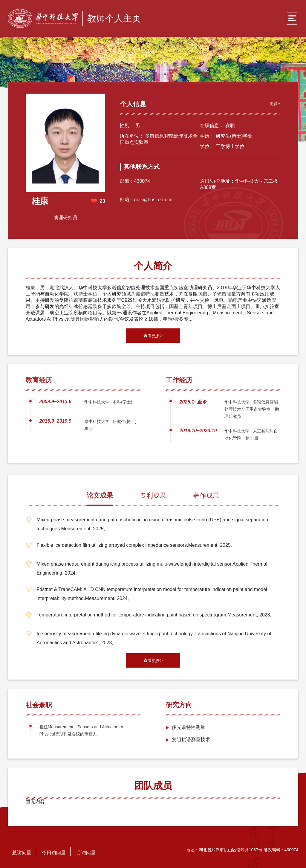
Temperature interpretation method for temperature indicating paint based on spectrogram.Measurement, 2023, (154, 615)
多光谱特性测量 (189, 727)
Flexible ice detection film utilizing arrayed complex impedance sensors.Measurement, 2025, (134, 545)
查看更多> (153, 336)
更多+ (275, 103)
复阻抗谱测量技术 (191, 740)
